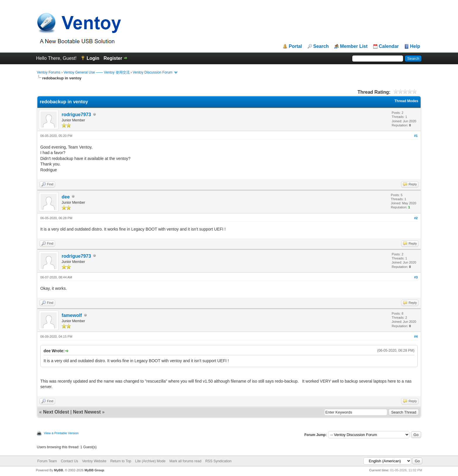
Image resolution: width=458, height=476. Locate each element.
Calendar (389, 46)
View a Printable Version (61, 433)
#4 (416, 336)
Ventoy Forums (49, 72)
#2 (416, 218)
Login (93, 58)
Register (113, 58)
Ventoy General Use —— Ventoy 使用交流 (96, 72)
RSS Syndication (218, 461)
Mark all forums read (185, 461)
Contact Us (69, 461)
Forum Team (47, 461)
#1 (416, 136)
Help (415, 46)
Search (321, 46)
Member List (354, 46)
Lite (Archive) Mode (150, 461)
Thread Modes (406, 101)
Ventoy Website (94, 461)
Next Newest (87, 412)
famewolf (72, 315)
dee (66, 197)
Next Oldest (56, 412)
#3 (416, 277)
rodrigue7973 (76, 115)
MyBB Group (94, 470)
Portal (295, 46)
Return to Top (121, 461)
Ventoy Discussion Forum (152, 72)
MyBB (59, 470)
